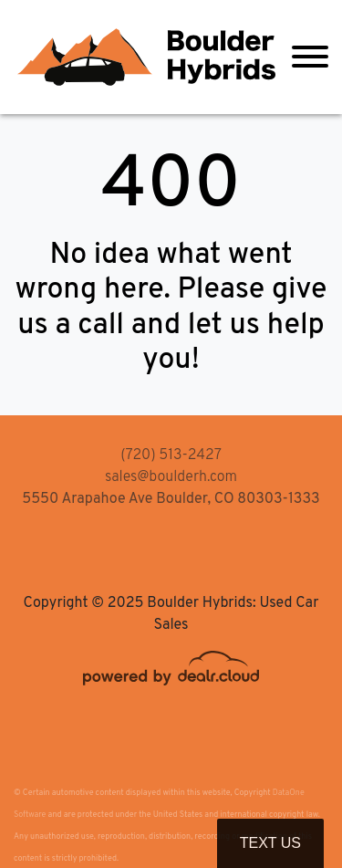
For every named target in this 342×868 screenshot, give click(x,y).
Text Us (270, 843)
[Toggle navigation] (310, 57)
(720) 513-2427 (171, 455)
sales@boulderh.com (171, 477)
